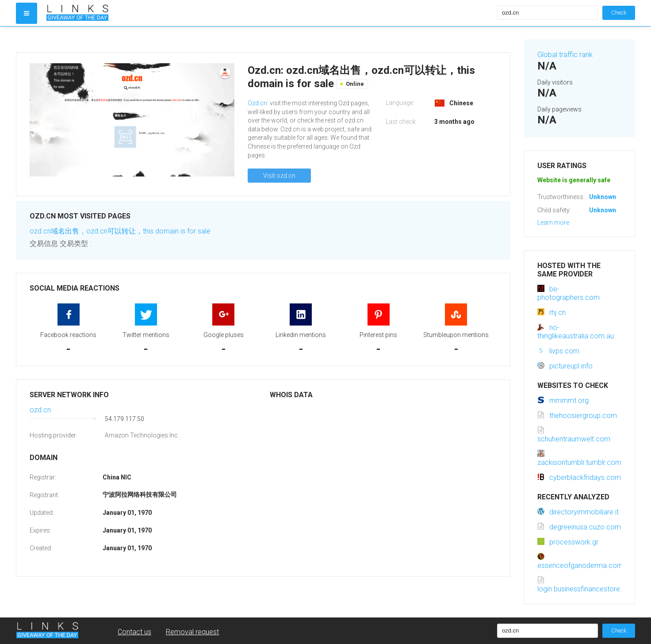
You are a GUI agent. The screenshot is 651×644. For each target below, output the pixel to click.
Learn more (553, 222)
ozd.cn (40, 410)
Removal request (192, 632)
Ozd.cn (257, 103)
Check (619, 13)
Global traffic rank (565, 55)
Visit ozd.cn (279, 176)
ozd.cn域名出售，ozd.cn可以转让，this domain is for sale (120, 231)
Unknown (603, 197)
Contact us (134, 632)
